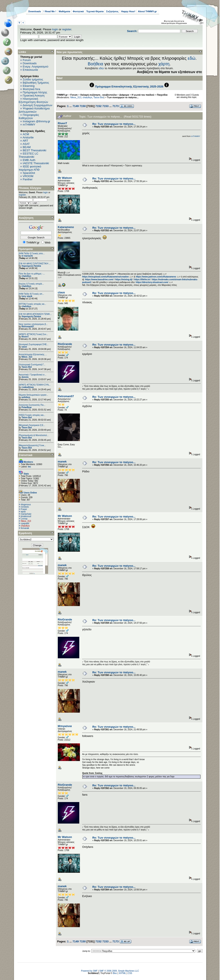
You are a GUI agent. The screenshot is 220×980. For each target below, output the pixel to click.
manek (62, 462)
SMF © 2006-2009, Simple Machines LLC (119, 971)
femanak (25, 528)
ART (25, 141)
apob (23, 512)
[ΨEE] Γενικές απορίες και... (32, 415)
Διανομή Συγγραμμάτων (37, 105)
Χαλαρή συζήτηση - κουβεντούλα (99, 95)
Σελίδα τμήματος (33, 79)
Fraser (24, 509)
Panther (28, 179)
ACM (26, 134)
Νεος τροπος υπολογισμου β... (33, 324)
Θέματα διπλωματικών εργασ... (33, 395)
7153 (105, 106)
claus (61, 292)
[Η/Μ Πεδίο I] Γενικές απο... (32, 253)
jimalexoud (26, 516)
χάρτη (164, 64)
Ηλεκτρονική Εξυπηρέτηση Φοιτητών (33, 100)
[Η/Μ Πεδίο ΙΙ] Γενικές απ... (31, 294)
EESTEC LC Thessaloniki (28, 155)
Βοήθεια (96, 64)
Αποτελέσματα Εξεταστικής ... (33, 354)
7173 (115, 106)
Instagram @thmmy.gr (37, 121)
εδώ (192, 58)
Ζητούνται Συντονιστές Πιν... (32, 405)
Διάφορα (124, 95)
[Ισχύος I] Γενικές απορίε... (31, 284)
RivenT (25, 337)
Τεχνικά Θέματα (95, 11)
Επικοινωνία (30, 70)
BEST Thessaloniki (34, 150)
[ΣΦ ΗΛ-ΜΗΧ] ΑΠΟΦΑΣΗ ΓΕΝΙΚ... (35, 314)
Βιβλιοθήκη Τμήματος (36, 83)
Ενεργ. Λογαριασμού (36, 67)
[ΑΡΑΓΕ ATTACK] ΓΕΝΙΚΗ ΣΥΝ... (35, 385)
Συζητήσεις (112, 11)
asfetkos (26, 397)
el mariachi (27, 256)
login (55, 29)
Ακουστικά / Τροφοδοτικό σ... (32, 375)
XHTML (122, 973)
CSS (130, 973)
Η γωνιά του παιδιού (143, 95)
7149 (76, 106)
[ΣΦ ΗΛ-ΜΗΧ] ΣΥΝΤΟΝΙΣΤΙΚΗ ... (35, 264)
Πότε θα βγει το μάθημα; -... (32, 274)
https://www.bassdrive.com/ (99, 279)
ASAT (26, 144)
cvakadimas (28, 387)
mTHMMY (29, 125)
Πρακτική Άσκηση (34, 96)
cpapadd (25, 523)
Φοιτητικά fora (31, 89)
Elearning (29, 86)
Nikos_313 (27, 357)
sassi (24, 347)
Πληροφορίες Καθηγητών (29, 116)
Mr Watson (65, 178)
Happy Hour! (128, 11)
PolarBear (27, 407)
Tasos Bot (27, 367)
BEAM (27, 147)
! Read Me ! (50, 11)
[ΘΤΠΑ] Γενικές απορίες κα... (32, 304)
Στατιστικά (26, 455)
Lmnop (24, 519)
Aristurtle (28, 137)
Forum (27, 60)
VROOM (28, 176)
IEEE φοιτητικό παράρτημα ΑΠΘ (30, 168)
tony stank (27, 296)
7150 (83, 106)
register (67, 29)
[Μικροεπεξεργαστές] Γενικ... (32, 445)
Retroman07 (28, 327)
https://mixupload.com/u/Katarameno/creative (105, 277)
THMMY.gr (62, 95)
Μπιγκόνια (65, 726)
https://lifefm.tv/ (142, 279)
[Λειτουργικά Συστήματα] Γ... (32, 365)
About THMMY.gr (147, 11)
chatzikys (26, 276)
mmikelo (25, 507)
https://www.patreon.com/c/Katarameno (156, 277)
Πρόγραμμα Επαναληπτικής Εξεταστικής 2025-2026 (129, 87)
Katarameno (66, 227)
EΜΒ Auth (29, 160)
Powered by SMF (89, 971)
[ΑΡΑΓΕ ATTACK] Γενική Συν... (33, 334)
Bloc (115, 973)
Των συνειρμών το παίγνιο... (123, 97)
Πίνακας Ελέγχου (30, 188)
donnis (25, 377)
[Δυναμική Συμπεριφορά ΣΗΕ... (34, 344)
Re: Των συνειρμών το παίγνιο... (114, 124)
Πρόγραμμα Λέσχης (35, 92)
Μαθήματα (64, 11)
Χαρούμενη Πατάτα (31, 266)
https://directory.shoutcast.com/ (152, 282)
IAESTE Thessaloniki (36, 163)
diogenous (26, 505)
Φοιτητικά (78, 11)
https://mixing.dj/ (124, 279)
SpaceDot (29, 173)
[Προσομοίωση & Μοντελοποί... (34, 435)
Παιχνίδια (162, 95)
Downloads (35, 11)
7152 (99, 106)
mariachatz (26, 514)
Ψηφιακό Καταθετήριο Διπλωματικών (34, 110)
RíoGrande (65, 344)
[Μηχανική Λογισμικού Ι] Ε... (32, 425)
